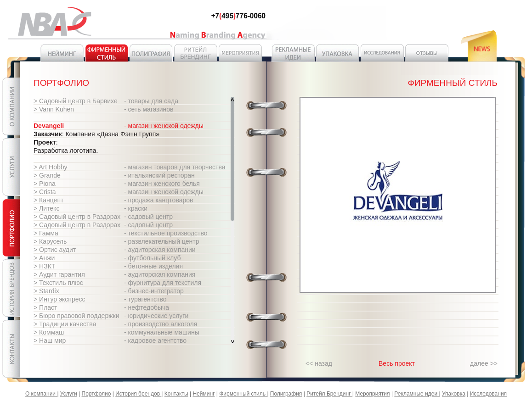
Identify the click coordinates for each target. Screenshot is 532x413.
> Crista (45, 192)
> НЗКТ (44, 266)
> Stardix (46, 291)
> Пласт (45, 307)
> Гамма (46, 233)
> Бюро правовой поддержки (76, 316)
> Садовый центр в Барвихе (76, 101)
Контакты (176, 394)
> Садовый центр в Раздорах (77, 217)
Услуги (69, 394)
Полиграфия (286, 394)
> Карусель (50, 241)
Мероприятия (372, 394)
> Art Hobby (51, 167)
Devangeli (49, 126)
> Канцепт (48, 200)
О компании (41, 394)
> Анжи (44, 258)
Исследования (488, 394)
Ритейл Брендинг (329, 394)
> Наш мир (50, 340)
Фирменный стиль (243, 394)
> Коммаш (49, 332)
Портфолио (96, 394)
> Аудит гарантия (59, 274)
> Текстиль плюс (58, 283)
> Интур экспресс (59, 299)
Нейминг (204, 394)
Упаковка (454, 394)
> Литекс (46, 208)
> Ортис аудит (55, 250)
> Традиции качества (65, 324)
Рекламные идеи (416, 394)
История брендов (138, 394)
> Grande (47, 175)
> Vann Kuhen (54, 109)
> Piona (45, 184)
